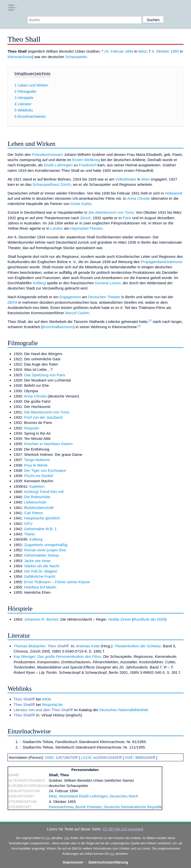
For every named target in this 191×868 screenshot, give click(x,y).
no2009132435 (106, 757)
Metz (142, 51)
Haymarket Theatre (87, 228)
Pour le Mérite (36, 465)
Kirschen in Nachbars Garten (48, 444)
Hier (67, 838)
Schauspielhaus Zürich (52, 184)
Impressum (73, 862)
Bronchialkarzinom (58, 327)
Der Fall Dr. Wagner (41, 571)
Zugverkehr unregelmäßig (46, 545)
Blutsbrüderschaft (39, 508)
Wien (146, 179)
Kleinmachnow (20, 57)
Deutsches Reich (124, 796)
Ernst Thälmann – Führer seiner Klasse (57, 582)
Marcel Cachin (77, 313)
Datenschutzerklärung (108, 862)
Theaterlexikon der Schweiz (138, 646)
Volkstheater (126, 179)
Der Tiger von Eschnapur (45, 470)
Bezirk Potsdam (89, 807)
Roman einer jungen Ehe (45, 550)
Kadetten (37, 486)
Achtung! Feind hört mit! (44, 492)
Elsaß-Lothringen (58, 165)
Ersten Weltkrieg (86, 160)
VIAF (129, 757)
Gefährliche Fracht (40, 576)
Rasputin (32, 428)
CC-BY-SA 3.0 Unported (123, 829)
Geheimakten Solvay (42, 555)
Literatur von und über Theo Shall (42, 710)
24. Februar (114, 51)
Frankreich (88, 165)
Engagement (70, 297)
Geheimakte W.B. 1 (40, 529)
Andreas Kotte (88, 646)
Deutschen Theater (104, 297)
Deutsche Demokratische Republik (133, 807)
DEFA (12, 302)
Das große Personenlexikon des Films (69, 656)
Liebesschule (35, 502)
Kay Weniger (24, 656)
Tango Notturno (37, 460)
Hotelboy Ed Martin (40, 587)
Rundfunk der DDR (149, 619)
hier (48, 838)
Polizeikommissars (47, 154)
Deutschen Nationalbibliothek (124, 710)
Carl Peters (34, 513)
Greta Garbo (81, 204)
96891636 (144, 757)
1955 (175, 51)
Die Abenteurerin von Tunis (111, 212)
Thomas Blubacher (29, 646)
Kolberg (39, 283)
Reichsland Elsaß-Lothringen (83, 796)
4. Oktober (161, 51)
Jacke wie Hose (37, 561)
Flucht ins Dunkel (39, 476)
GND (49, 757)
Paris (127, 218)
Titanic (30, 534)
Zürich (85, 218)
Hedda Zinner (120, 619)
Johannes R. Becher (41, 619)
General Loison (108, 283)
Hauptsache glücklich (42, 518)
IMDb (47, 699)
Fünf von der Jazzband (43, 417)
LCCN (86, 757)
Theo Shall (57, 646)
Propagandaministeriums (162, 262)
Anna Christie (139, 198)
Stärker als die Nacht (42, 566)
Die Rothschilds (37, 497)
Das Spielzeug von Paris (45, 375)
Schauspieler (76, 57)
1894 (129, 51)
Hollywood (174, 193)
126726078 (65, 757)
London (57, 228)
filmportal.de (52, 705)
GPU (28, 524)
